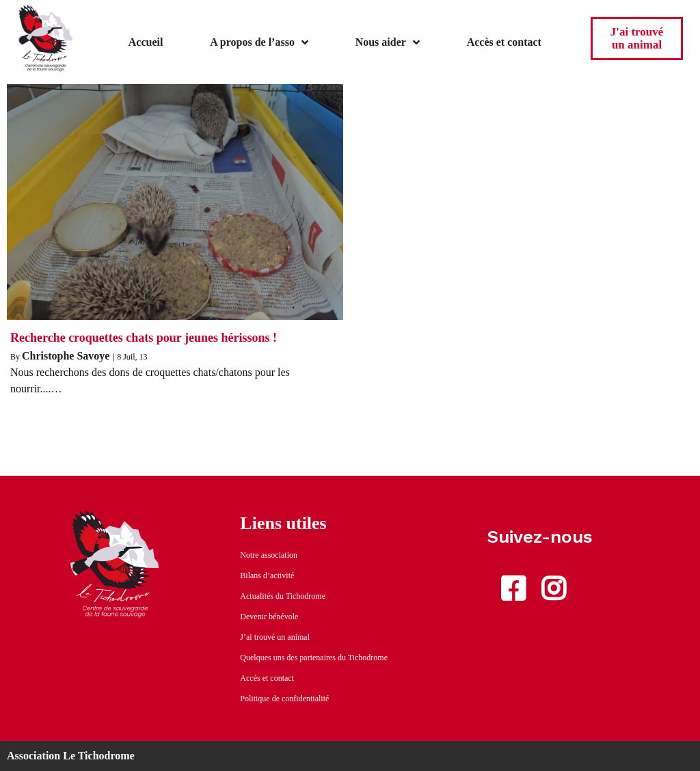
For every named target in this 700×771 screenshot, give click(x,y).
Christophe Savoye (66, 356)
